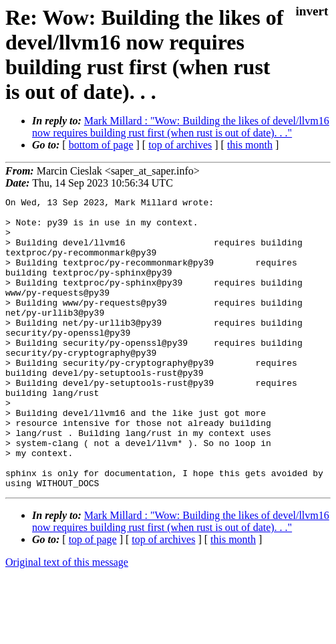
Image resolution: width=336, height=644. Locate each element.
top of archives (180, 145)
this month (250, 145)
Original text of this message (67, 620)
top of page (93, 598)
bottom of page (101, 145)
